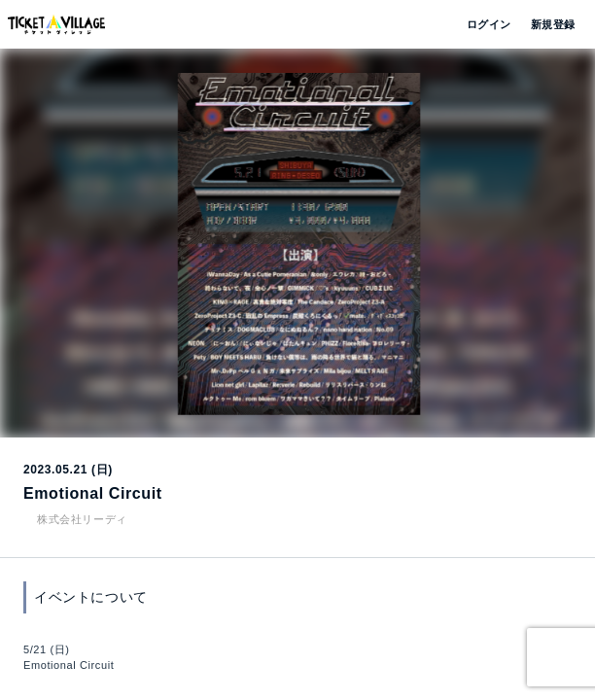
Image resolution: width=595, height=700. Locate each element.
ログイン (487, 24)
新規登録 (545, 24)
